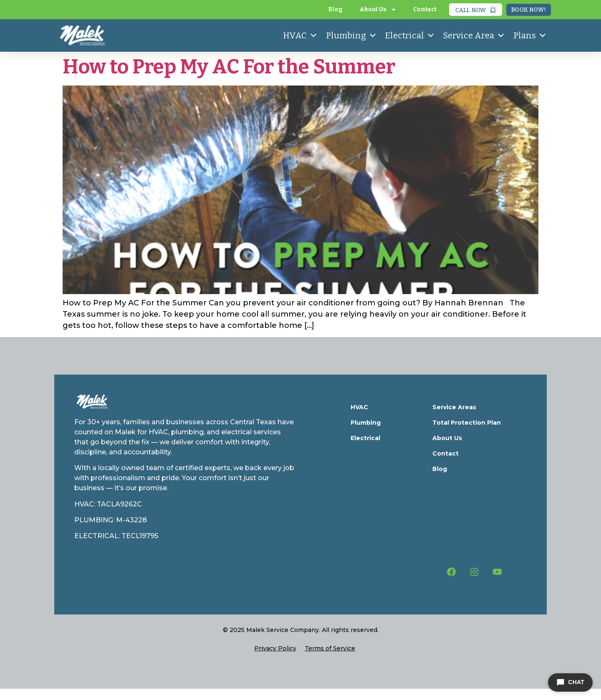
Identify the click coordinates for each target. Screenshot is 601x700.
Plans (530, 35)
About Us (378, 10)
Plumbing (351, 35)
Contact (425, 9)
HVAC (300, 35)
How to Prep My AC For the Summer (229, 67)
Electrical (410, 35)
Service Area (474, 35)
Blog (335, 9)
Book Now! (529, 10)
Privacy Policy (275, 648)
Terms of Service (330, 648)
